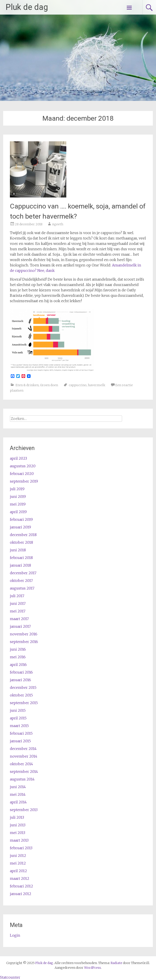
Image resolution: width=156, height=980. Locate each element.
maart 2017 (19, 619)
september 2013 (24, 810)
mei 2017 (18, 611)
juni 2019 (18, 497)
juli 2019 (17, 489)
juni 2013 (18, 825)
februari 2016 (21, 672)
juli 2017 (17, 596)
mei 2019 (18, 504)
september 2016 (24, 642)
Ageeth (58, 224)
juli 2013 (17, 817)
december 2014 (23, 749)
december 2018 (23, 535)
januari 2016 (20, 680)
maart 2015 (19, 726)
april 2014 (18, 802)
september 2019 (24, 481)
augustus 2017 (22, 588)
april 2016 (18, 665)
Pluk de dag (27, 7)
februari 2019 (21, 519)
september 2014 (24, 772)
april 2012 (18, 871)
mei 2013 (18, 833)
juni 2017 (18, 603)
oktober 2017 (21, 581)
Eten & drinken (27, 385)
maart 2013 (19, 840)
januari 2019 (20, 527)
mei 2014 (18, 794)
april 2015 (18, 718)
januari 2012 (21, 894)
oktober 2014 (21, 764)
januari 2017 (20, 626)
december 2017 (23, 573)
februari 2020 (22, 474)
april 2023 (18, 458)
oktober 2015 (21, 695)
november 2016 (24, 634)
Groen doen (49, 385)
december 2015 (23, 687)
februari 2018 (21, 558)
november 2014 (24, 756)
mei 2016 (18, 657)
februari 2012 (21, 886)
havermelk (97, 385)
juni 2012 (18, 856)
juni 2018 (18, 550)
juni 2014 (18, 787)
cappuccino (78, 385)
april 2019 (18, 512)
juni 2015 (18, 710)
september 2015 (24, 703)
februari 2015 (21, 733)
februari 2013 (21, 848)
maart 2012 (20, 878)
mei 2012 (18, 863)
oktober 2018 (21, 542)
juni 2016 (18, 649)
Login (15, 935)
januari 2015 (20, 741)
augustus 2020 (23, 466)
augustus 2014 (22, 779)
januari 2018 (20, 565)
